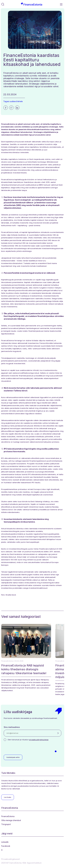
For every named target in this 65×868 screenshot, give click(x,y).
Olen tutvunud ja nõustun (28, 740)
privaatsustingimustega (39, 740)
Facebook (6, 846)
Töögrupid (6, 824)
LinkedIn (5, 842)
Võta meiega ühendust (11, 820)
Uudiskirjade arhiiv (13, 757)
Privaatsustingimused (10, 859)
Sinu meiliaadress (12, 727)
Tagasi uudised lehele (13, 101)
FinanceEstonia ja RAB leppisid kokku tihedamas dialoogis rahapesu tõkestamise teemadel (24, 669)
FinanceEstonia (8, 816)
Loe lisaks (8, 797)
